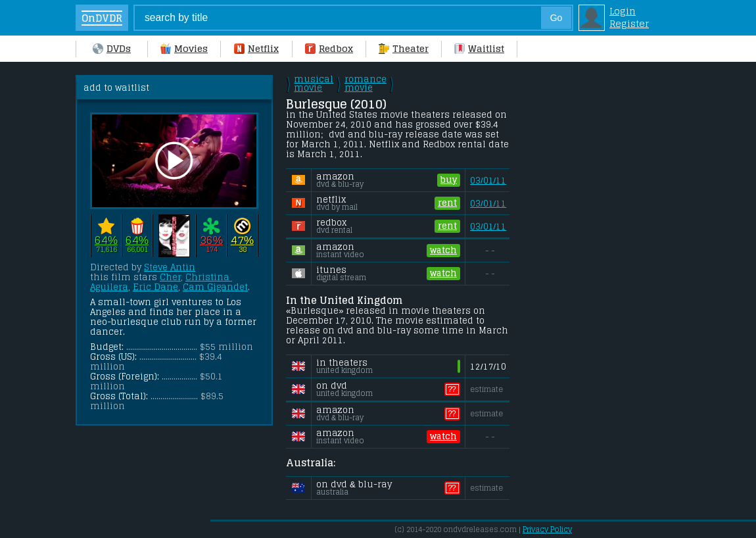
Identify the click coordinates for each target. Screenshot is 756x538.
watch (443, 251)
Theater (404, 48)
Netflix (256, 48)
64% (106, 240)
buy (449, 180)
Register (629, 23)
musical (314, 84)
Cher (170, 277)
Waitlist (479, 48)
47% (242, 240)
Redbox (329, 48)
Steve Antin (170, 267)
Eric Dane (155, 287)
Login (623, 11)
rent (447, 203)
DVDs (112, 48)
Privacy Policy (547, 529)
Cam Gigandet (215, 287)
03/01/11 (488, 181)
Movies (184, 48)
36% (211, 240)
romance (366, 84)
